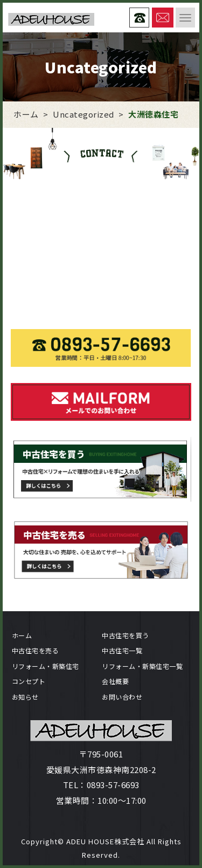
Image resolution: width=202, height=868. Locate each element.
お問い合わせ (122, 697)
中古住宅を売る (36, 650)
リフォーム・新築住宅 (46, 666)
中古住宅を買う (126, 635)
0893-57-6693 (113, 785)
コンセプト (29, 681)
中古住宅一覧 (122, 650)
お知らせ (25, 697)
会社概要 (115, 681)
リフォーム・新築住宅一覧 (142, 666)
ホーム (22, 635)
